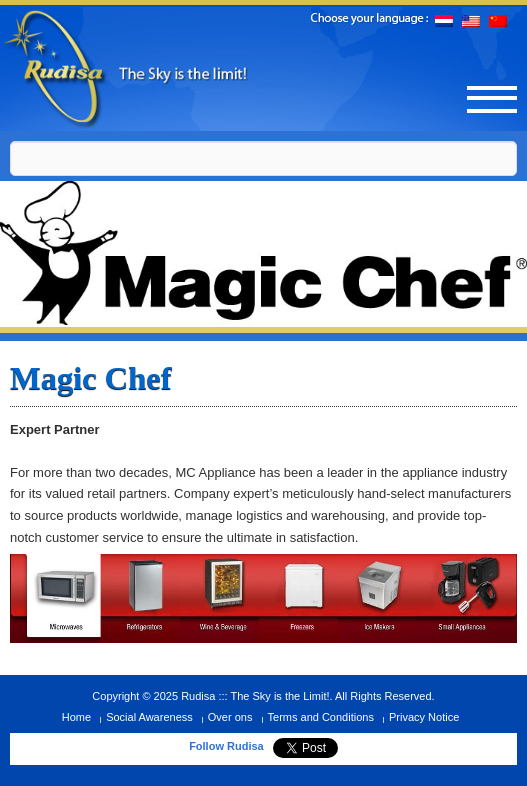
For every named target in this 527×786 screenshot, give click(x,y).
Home (76, 717)
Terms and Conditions (321, 717)
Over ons (230, 717)
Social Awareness (149, 717)
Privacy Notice (424, 717)
